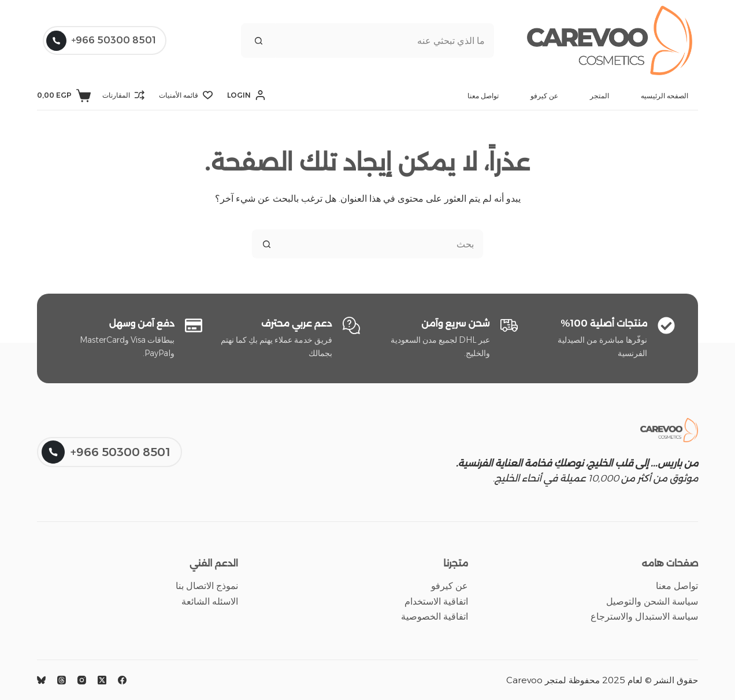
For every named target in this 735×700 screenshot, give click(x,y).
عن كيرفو (544, 96)
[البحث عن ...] (385, 40)
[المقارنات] (123, 95)
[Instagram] (82, 680)
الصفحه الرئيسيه (665, 96)
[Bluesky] (41, 680)
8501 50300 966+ (101, 41)
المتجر (599, 96)
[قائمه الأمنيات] (186, 95)
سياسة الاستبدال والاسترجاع (644, 616)
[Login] (246, 95)
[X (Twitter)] (102, 680)
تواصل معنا (483, 96)
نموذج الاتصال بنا (207, 586)
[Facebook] (122, 680)
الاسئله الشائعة (210, 601)
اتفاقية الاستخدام (436, 601)
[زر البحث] (258, 40)
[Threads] (62, 680)
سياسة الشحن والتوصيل (652, 601)
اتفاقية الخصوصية (435, 616)
